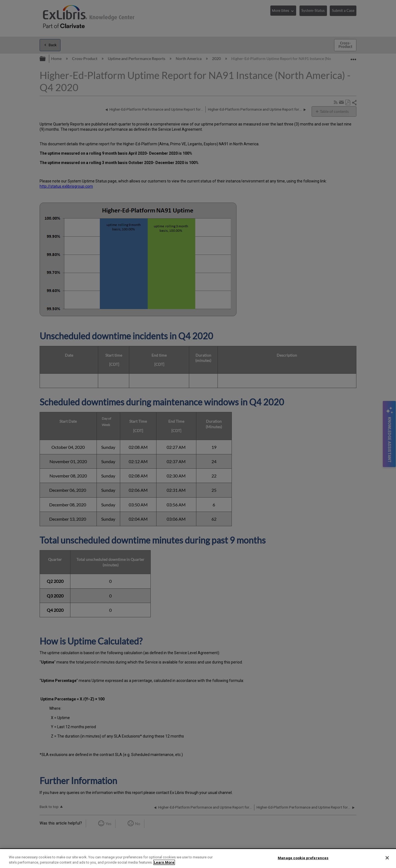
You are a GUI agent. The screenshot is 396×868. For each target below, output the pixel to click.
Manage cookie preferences (303, 858)
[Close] (387, 858)
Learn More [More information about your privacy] (164, 862)
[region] (198, 859)
